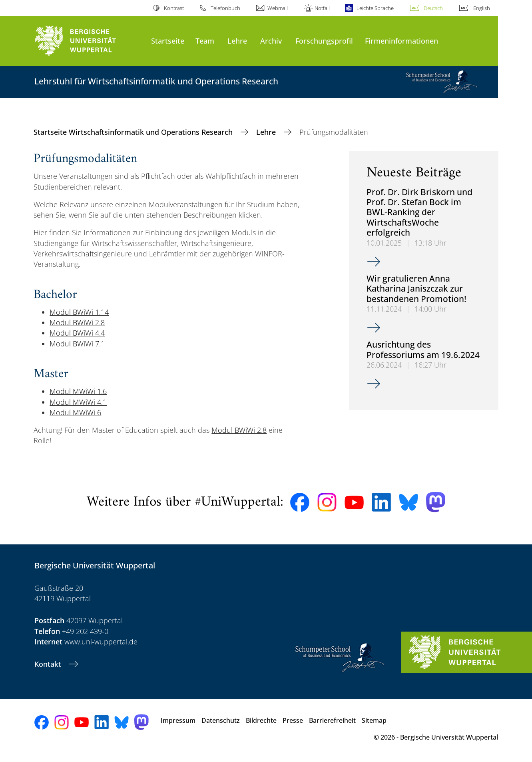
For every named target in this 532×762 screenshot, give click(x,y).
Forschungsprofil (324, 41)
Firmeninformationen (401, 41)
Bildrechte (261, 720)
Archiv (271, 41)
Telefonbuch (225, 8)
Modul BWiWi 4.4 (77, 333)
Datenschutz (221, 720)
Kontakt (49, 664)
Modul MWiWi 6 (75, 412)
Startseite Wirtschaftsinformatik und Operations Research (134, 132)
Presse (293, 720)
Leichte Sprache (375, 8)
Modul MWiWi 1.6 (78, 391)
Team (205, 41)
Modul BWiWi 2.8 (77, 322)
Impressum (178, 720)
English (482, 8)
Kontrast (174, 8)
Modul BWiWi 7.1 (77, 344)
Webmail (278, 8)
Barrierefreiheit (332, 720)
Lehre (237, 41)
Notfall (322, 8)
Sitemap (374, 720)
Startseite (168, 41)
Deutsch (433, 8)
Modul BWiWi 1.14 (79, 312)
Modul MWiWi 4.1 (78, 402)
